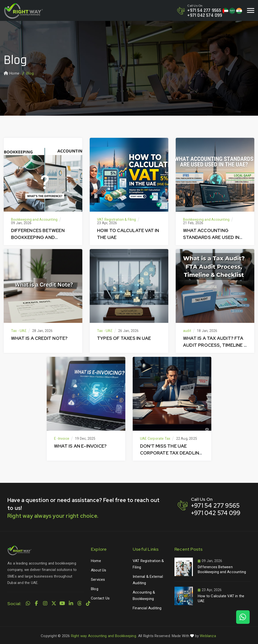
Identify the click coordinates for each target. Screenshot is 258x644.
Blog (95, 589)
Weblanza (208, 636)
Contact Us (100, 598)
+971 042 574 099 (205, 15)
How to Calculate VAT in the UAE (221, 598)
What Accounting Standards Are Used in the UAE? (211, 237)
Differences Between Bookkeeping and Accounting (38, 237)
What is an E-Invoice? (80, 446)
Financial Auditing (147, 608)
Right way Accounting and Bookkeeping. (104, 636)
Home (12, 73)
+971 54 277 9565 (204, 10)
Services (98, 580)
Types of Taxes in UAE (124, 338)
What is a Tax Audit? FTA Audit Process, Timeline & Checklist (215, 345)
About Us (99, 570)
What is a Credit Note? (39, 338)
